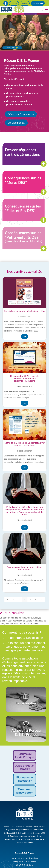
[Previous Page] (8, 600)
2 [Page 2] (13, 600)
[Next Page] (42, 600)
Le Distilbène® (16, 123)
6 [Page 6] (36, 600)
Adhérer (25, 3)
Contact (14, 3)
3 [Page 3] (19, 600)
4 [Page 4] (25, 600)
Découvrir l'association (21, 114)
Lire (24, 336)
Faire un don (38, 3)
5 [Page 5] (30, 600)
